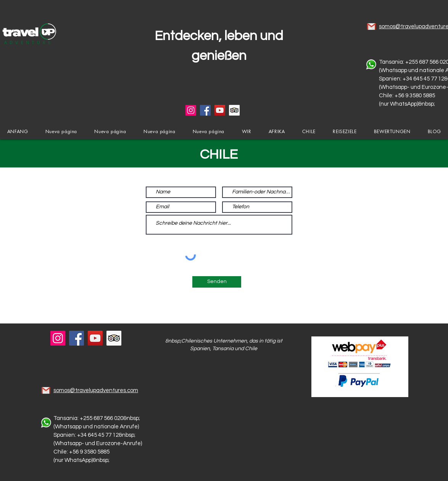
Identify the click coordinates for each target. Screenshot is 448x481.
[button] (247, 131)
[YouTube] (220, 110)
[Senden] (217, 282)
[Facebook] (205, 110)
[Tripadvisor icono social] (234, 110)
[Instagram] (191, 110)
